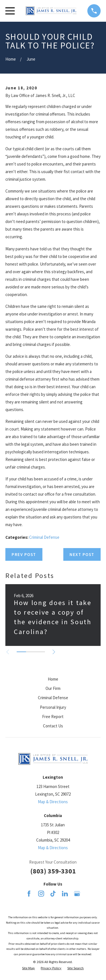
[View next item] (54, 652)
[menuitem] (28, 968)
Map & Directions (53, 802)
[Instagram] (41, 894)
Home (53, 679)
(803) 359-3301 (53, 871)
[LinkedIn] (65, 894)
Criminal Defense (44, 537)
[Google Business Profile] (77, 894)
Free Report (53, 717)
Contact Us (53, 726)
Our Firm (53, 688)
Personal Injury (53, 707)
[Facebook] (29, 894)
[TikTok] (53, 894)
